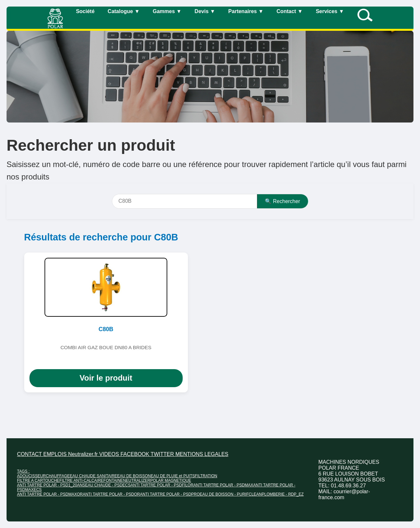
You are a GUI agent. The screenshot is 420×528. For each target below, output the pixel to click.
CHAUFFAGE (58, 476)
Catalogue (124, 11)
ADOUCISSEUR (31, 476)
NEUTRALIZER (137, 481)
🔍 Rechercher (282, 201)
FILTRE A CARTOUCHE (38, 481)
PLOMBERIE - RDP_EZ (283, 494)
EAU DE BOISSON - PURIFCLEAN (231, 494)
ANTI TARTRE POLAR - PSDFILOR (162, 485)
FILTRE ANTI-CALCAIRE (81, 481)
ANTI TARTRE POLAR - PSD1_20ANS (51, 485)
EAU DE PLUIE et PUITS (173, 476)
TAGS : (23, 471)
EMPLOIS (56, 454)
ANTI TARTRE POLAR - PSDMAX (223, 485)
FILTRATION (206, 476)
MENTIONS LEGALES (202, 454)
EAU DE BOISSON (134, 476)
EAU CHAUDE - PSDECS (108, 485)
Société (85, 11)
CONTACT (30, 454)
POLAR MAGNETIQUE (171, 481)
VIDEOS (110, 454)
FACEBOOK (136, 454)
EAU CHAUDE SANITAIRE (93, 476)
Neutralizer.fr (84, 454)
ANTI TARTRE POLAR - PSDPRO (170, 494)
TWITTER (163, 454)
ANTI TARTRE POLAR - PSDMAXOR (50, 494)
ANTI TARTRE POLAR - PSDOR (111, 494)
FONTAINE (113, 481)
